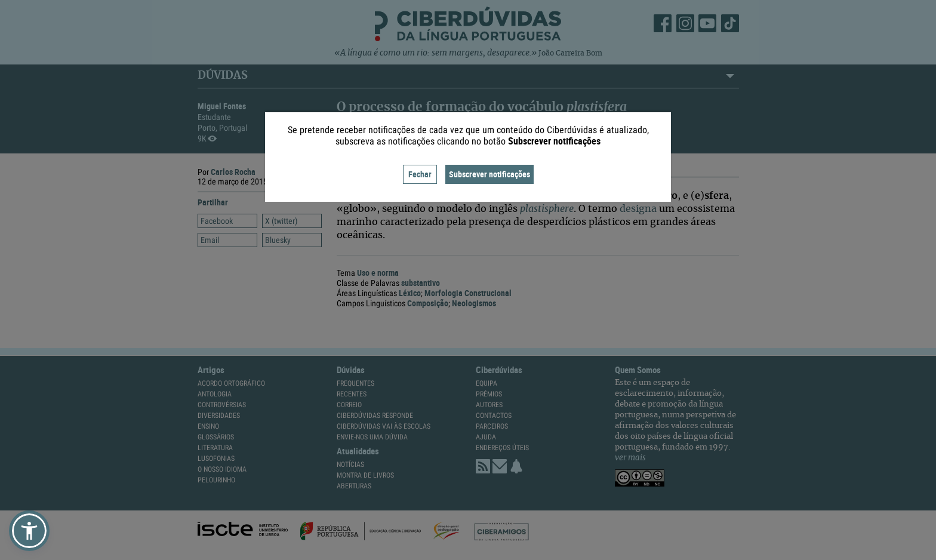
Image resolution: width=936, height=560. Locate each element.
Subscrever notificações (489, 174)
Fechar (420, 174)
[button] (29, 531)
